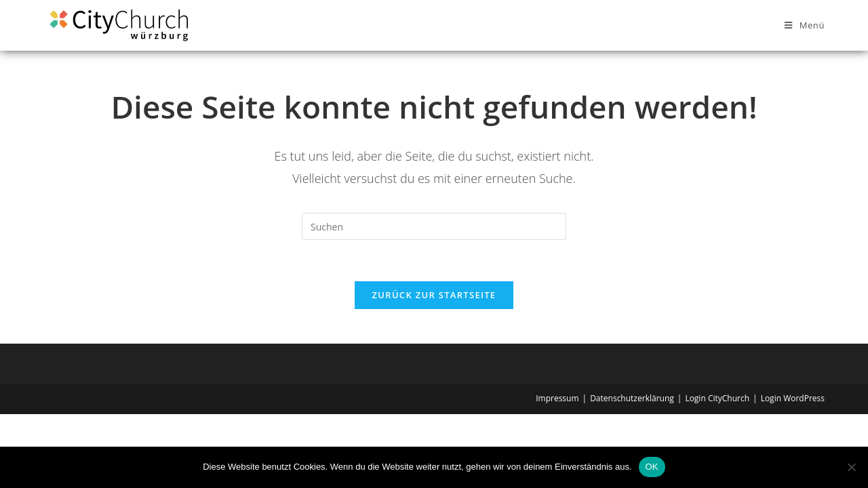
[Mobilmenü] (805, 25)
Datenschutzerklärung (632, 398)
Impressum (557, 398)
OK (652, 467)
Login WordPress (793, 398)
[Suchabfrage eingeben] (434, 226)
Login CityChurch (717, 398)
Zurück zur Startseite (434, 295)
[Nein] (851, 467)
